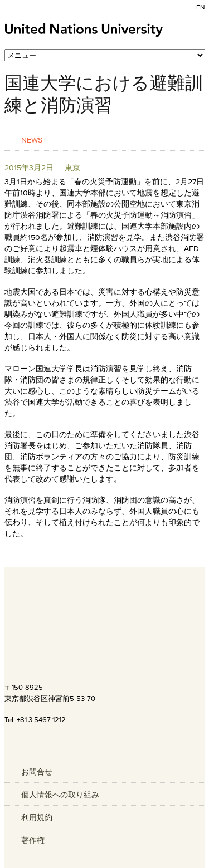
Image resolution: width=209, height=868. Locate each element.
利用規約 (37, 817)
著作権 (33, 840)
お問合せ (37, 772)
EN (201, 7)
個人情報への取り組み (60, 795)
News (32, 139)
